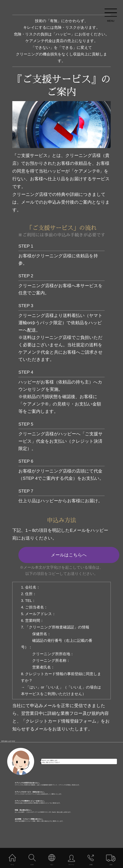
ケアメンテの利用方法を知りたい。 (69, 784)
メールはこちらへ (69, 555)
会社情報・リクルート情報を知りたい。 (69, 820)
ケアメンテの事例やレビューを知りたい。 (69, 802)
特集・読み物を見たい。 (69, 811)
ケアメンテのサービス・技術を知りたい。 (69, 793)
